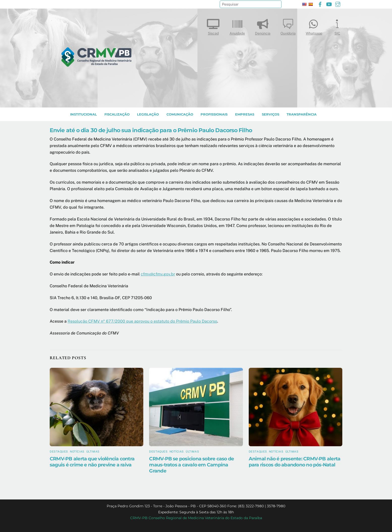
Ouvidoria (288, 26)
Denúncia (263, 26)
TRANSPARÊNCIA (302, 114)
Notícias (77, 452)
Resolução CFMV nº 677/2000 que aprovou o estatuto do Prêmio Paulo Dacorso (142, 321)
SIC (337, 26)
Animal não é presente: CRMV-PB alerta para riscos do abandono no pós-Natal (295, 462)
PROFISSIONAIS (214, 114)
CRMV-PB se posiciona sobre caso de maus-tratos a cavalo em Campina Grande (191, 465)
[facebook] (320, 4)
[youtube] (329, 4)
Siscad (213, 26)
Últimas (93, 452)
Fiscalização (117, 114)
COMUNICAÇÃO (180, 114)
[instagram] (338, 4)
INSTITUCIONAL (83, 114)
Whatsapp (314, 26)
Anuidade (237, 26)
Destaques (59, 452)
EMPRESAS (245, 114)
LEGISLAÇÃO (148, 114)
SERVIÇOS (271, 114)
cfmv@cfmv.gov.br (158, 274)
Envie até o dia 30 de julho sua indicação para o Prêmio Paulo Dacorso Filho (151, 130)
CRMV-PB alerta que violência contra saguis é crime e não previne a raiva (92, 462)
